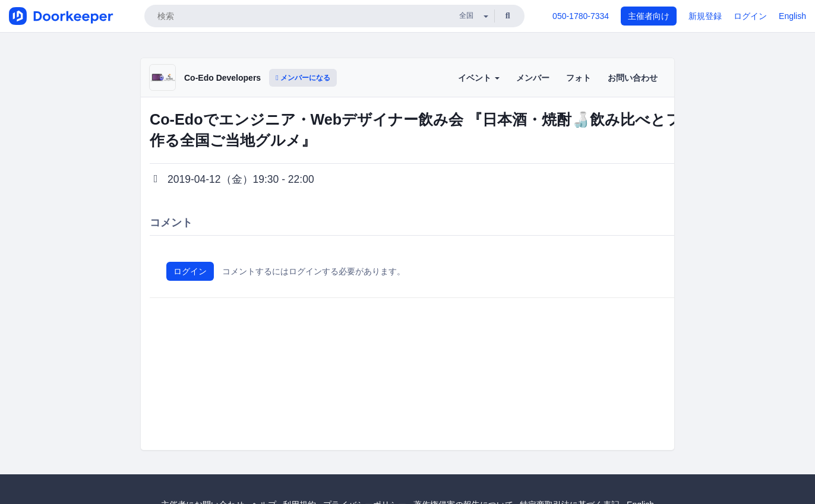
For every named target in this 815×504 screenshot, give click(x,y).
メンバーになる (303, 78)
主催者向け (649, 16)
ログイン (750, 16)
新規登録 (705, 16)
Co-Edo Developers (222, 78)
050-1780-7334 (581, 16)
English (792, 16)
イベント (479, 78)
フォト (579, 78)
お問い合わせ (633, 78)
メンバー (533, 78)
